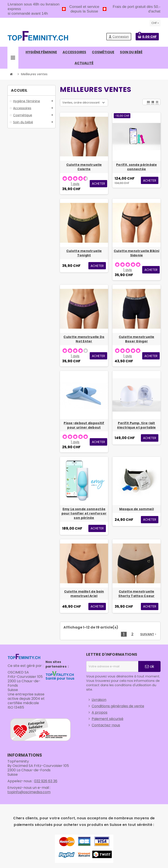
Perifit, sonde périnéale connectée (136, 167)
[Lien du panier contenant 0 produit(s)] (147, 37)
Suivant (149, 634)
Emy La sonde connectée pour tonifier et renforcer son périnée (84, 513)
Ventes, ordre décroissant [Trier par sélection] (81, 103)
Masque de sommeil (136, 509)
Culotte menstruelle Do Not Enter (84, 339)
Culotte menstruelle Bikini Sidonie (136, 253)
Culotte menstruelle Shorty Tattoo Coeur (136, 594)
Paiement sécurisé (108, 719)
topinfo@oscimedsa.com (29, 792)
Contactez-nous (106, 725)
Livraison (99, 700)
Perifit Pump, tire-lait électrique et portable (136, 425)
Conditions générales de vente (118, 706)
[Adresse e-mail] (112, 666)
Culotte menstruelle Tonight (84, 253)
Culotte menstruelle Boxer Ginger (136, 339)
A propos (100, 712)
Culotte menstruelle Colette (84, 167)
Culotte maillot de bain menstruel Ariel (84, 594)
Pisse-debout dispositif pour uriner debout (84, 425)
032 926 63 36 (46, 781)
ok (150, 666)
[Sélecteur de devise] (155, 23)
